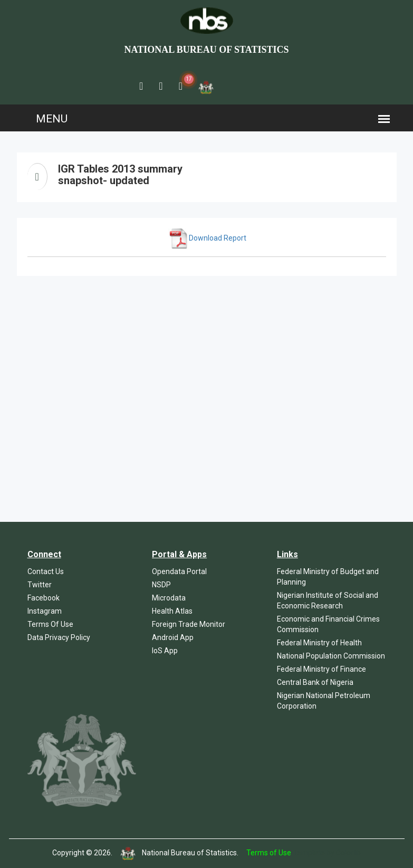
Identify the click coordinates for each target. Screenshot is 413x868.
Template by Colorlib (327, 853)
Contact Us (46, 571)
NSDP (161, 585)
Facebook (44, 598)
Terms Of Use (50, 624)
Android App (173, 637)
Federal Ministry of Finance (321, 669)
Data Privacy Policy (59, 637)
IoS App (165, 651)
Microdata (169, 598)
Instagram (45, 611)
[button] (141, 86)
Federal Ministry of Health (319, 643)
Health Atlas (172, 611)
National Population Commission (331, 656)
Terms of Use (269, 853)
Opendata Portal (179, 571)
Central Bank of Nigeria (315, 682)
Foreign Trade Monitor (189, 624)
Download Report (207, 238)
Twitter (40, 585)
